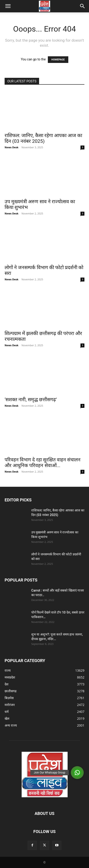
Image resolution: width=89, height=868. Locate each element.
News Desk (11, 147)
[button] (8, 6)
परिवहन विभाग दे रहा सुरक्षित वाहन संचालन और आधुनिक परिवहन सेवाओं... (43, 463)
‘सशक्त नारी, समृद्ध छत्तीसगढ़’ (31, 400)
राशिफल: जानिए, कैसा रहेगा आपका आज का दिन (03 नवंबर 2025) (43, 138)
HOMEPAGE (58, 60)
